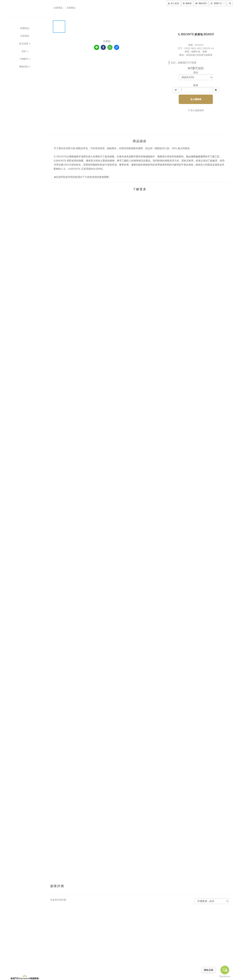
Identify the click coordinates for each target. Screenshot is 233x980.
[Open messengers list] (225, 970)
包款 (25, 51)
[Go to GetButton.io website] (225, 977)
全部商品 (25, 36)
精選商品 (25, 28)
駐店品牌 (25, 43)
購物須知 (25, 66)
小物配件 (25, 59)
